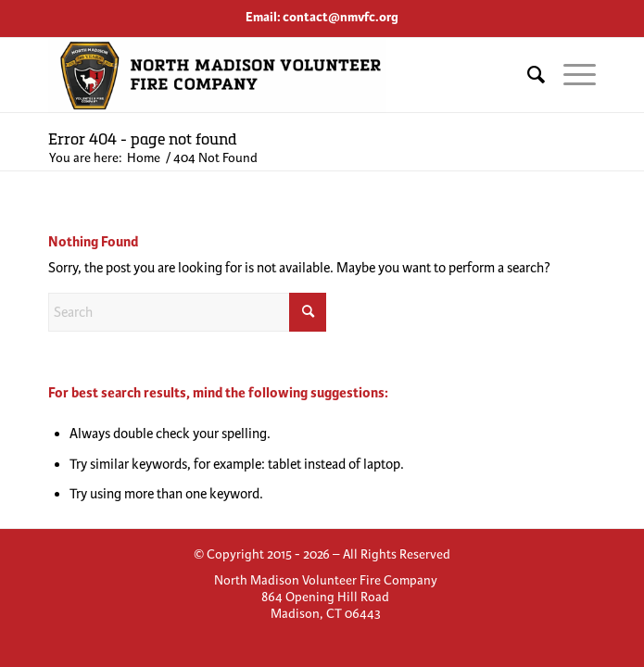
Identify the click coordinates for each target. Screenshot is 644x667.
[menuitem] (527, 75)
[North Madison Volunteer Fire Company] (267, 75)
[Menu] (570, 75)
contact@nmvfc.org (341, 17)
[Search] (527, 75)
